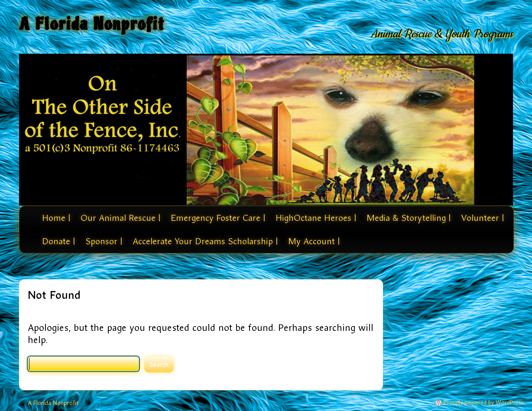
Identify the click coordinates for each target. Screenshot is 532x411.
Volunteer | (482, 218)
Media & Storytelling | (409, 218)
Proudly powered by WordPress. (484, 403)
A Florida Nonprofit (92, 24)
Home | (56, 218)
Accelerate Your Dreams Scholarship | (205, 241)
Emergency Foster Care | (218, 218)
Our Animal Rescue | (120, 218)
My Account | (314, 241)
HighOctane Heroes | (316, 218)
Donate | (58, 241)
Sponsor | (104, 241)
